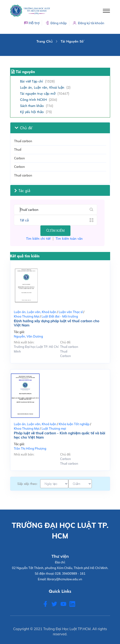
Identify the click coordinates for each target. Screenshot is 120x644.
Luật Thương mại (54, 428)
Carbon (19, 158)
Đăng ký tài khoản (89, 23)
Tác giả (22, 190)
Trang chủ (44, 41)
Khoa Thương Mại (27, 316)
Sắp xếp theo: (28, 484)
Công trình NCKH (33, 100)
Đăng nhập (56, 23)
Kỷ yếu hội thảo (32, 112)
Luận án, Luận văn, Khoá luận (42, 87)
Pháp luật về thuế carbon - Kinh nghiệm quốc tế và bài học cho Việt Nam (60, 435)
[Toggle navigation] (106, 11)
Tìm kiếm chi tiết (38, 239)
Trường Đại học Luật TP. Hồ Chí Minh (36, 349)
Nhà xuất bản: (24, 342)
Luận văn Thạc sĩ (71, 312)
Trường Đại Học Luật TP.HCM (67, 629)
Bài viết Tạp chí (32, 81)
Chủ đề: (66, 342)
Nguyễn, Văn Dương (28, 336)
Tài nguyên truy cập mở (38, 94)
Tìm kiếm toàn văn (69, 239)
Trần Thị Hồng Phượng (30, 448)
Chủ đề (23, 128)
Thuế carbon (23, 175)
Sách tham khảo (32, 106)
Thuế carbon (23, 141)
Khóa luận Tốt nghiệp (74, 424)
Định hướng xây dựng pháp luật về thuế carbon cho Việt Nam (57, 323)
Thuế (18, 149)
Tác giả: (19, 332)
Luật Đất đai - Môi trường (60, 316)
